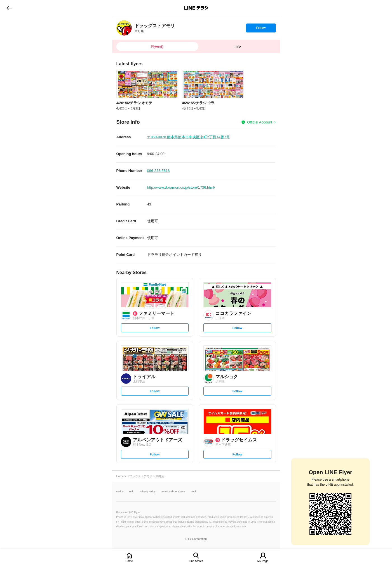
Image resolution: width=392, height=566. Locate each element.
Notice (120, 492)
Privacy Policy (148, 492)
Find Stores (196, 561)
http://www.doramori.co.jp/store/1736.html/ (181, 187)
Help (132, 492)
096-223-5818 (159, 171)
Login (194, 492)
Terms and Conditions (173, 492)
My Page (263, 561)
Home (129, 561)
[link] (124, 28)
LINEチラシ (197, 8)
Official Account (260, 122)
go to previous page (9, 8)
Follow (261, 29)
